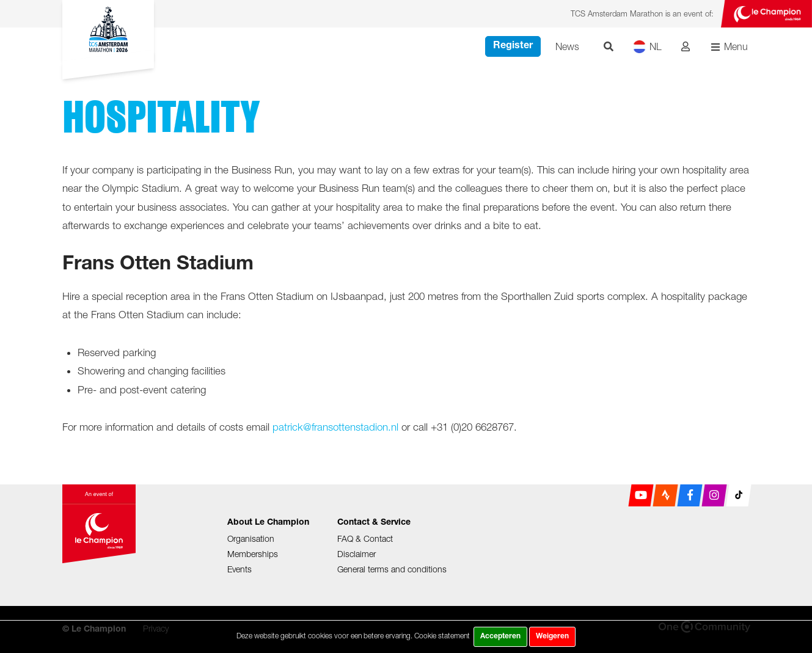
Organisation (251, 538)
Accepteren (500, 637)
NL (647, 47)
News (567, 46)
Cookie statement (442, 636)
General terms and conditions (392, 569)
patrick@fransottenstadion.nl (335, 427)
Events (240, 569)
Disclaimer (357, 554)
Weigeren (552, 637)
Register (513, 46)
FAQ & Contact (365, 538)
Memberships (253, 554)
